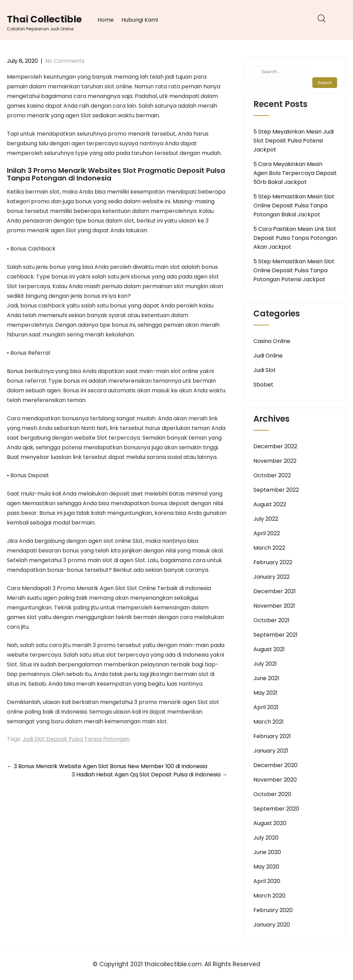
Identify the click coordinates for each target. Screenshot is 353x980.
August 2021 (269, 649)
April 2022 (267, 533)
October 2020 (272, 794)
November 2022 (275, 461)
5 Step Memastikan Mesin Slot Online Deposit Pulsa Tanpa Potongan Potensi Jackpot (294, 270)
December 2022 (275, 446)
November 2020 (275, 780)
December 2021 (275, 591)
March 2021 (269, 722)
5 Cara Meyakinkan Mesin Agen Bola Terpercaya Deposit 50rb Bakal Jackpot (295, 173)
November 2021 (274, 606)
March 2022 (269, 548)
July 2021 (265, 664)
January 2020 (272, 925)
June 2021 (266, 678)
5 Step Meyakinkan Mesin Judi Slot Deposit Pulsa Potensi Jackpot (294, 141)
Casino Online (272, 341)
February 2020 (273, 910)
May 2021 (265, 693)
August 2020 (270, 823)
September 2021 (275, 635)
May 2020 (266, 867)
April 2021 (266, 707)
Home (106, 20)
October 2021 (271, 620)
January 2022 (271, 577)
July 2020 (266, 838)
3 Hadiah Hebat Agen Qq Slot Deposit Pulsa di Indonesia (150, 775)
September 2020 (276, 809)
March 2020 (269, 896)
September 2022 (276, 490)
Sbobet (263, 385)
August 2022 (270, 504)
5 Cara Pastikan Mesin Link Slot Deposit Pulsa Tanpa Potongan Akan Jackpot (295, 238)
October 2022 (272, 475)
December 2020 (275, 765)
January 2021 (271, 751)
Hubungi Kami (140, 20)
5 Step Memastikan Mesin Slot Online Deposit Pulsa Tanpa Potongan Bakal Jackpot (294, 205)
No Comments (65, 61)
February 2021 (272, 736)
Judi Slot (265, 370)
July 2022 (266, 519)
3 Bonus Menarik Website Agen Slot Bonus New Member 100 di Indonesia (107, 766)
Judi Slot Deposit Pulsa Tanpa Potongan (76, 739)
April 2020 (267, 881)
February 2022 (273, 562)
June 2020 (267, 852)
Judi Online (268, 356)
